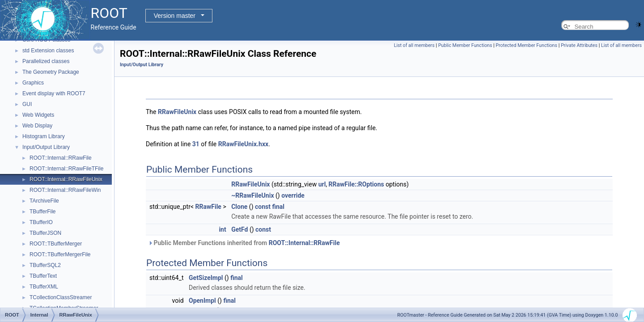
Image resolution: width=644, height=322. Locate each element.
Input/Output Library (46, 147)
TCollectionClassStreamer (61, 297)
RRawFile (208, 207)
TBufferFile (42, 212)
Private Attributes (579, 45)
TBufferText (43, 276)
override (293, 195)
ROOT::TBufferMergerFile (60, 254)
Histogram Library (44, 136)
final (278, 207)
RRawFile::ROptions (356, 184)
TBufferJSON (45, 233)
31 (196, 144)
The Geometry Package (51, 72)
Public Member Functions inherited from (244, 243)
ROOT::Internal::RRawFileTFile (66, 169)
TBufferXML (44, 287)
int (222, 229)
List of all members (414, 45)
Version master (175, 16)
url (322, 184)
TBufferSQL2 (45, 265)
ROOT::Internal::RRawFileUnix (66, 179)
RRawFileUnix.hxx (243, 144)
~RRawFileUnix (252, 195)
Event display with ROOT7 (54, 93)
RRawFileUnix (177, 112)
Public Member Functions (465, 45)
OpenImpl (202, 301)
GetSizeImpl (206, 278)
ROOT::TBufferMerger (56, 244)
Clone (239, 207)
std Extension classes (48, 51)
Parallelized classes (46, 61)
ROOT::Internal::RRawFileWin (65, 190)
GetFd (239, 229)
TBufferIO (41, 222)
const (263, 207)
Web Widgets (38, 115)
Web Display (37, 126)
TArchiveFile (44, 201)
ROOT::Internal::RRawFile (61, 158)
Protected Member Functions (526, 45)
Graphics (33, 83)
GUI (27, 104)
